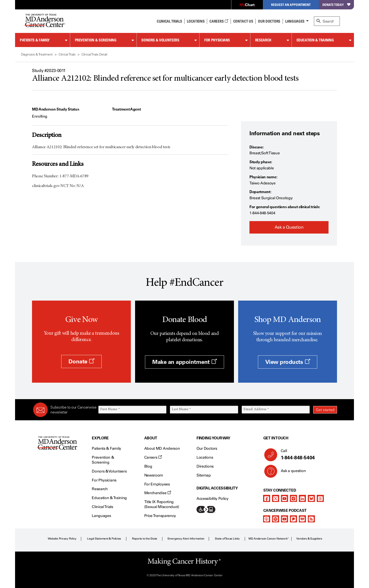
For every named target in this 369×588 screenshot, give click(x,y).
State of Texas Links (227, 539)
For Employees (157, 484)
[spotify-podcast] (276, 519)
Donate (81, 361)
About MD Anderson (162, 448)
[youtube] (285, 498)
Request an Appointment (291, 5)
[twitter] (276, 498)
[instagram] (293, 498)
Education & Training (315, 40)
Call (307, 455)
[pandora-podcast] (293, 519)
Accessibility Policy (213, 499)
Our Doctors (269, 21)
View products (288, 362)
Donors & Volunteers (160, 40)
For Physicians (217, 40)
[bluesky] (311, 498)
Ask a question (291, 473)
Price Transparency (160, 516)
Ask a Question (289, 227)
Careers (219, 21)
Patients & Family (35, 40)
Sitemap (204, 475)
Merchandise (158, 493)
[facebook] (267, 498)
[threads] (320, 498)
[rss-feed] (311, 519)
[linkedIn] (302, 498)
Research (263, 40)
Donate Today (336, 5)
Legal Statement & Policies (104, 539)
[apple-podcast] (267, 519)
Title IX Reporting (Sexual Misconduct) (162, 504)
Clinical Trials (169, 21)
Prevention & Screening (96, 40)
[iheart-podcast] (302, 519)
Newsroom (154, 475)
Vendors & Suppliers (309, 539)
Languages (295, 21)
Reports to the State (145, 539)
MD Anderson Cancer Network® (269, 539)
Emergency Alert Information (186, 539)
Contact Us (243, 21)
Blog (148, 466)
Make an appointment (184, 362)
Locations (205, 457)
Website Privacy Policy (62, 539)
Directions (205, 466)
